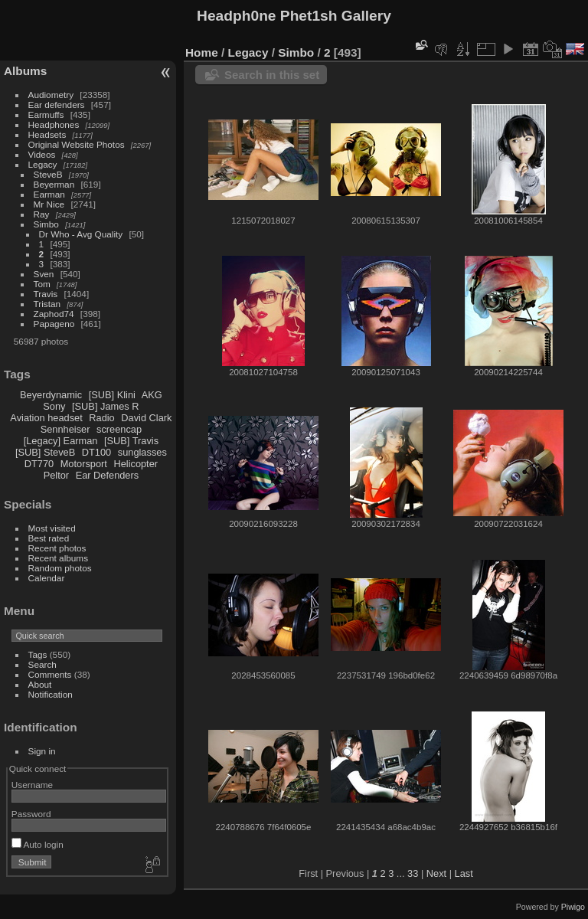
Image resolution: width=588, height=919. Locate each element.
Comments (50, 674)
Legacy (43, 164)
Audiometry (51, 95)
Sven (44, 274)
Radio (101, 418)
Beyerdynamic (51, 395)
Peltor (56, 475)
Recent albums (58, 558)
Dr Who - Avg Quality (81, 234)
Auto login (38, 844)
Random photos (60, 568)
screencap (119, 429)
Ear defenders (57, 105)
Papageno (54, 324)
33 (413, 873)
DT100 (96, 452)
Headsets (47, 134)
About (40, 684)
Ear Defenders (108, 475)
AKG (152, 395)
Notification (51, 694)
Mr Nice (49, 204)
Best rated (49, 538)
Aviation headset (46, 418)
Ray (42, 214)
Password (31, 814)
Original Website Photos (77, 144)
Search (42, 664)
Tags (38, 654)
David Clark (146, 418)
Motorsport (84, 464)
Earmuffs (46, 114)
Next (436, 873)
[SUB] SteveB (45, 452)
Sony (54, 406)
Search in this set (272, 75)
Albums (25, 71)
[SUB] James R (105, 406)
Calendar (47, 578)
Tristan (47, 304)
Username (32, 785)
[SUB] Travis (131, 441)
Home (202, 52)
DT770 (39, 464)
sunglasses (142, 452)
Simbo (46, 224)
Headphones (54, 124)
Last (464, 873)
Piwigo (573, 907)
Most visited (52, 528)
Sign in (42, 751)
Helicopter (136, 464)
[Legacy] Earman (61, 441)
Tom (42, 284)
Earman (49, 194)
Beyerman (54, 184)
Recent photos (57, 548)
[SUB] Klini (112, 395)
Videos (42, 154)
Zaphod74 (54, 314)
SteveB (48, 174)
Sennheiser (65, 429)
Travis (46, 294)
